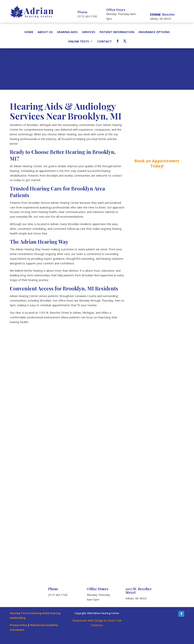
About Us (45, 32)
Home (29, 32)
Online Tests (78, 42)
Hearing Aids (67, 32)
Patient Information (117, 32)
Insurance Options (154, 32)
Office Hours (116, 10)
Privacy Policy (19, 625)
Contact (104, 42)
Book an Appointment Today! (157, 163)
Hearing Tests (19, 613)
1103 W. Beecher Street (162, 14)
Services (89, 32)
